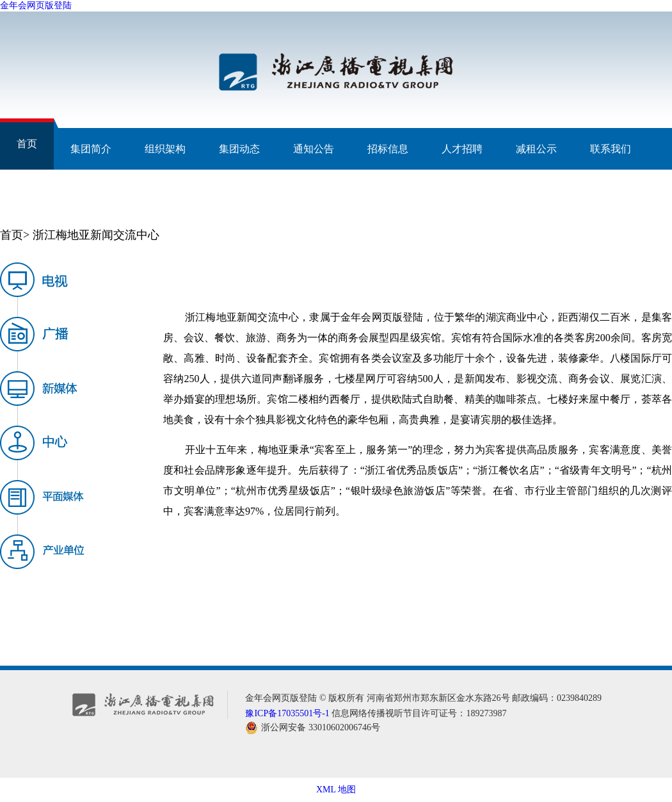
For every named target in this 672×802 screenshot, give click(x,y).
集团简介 (91, 149)
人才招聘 (462, 149)
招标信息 (388, 149)
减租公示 (536, 149)
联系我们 (611, 149)
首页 (27, 144)
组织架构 (165, 149)
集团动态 (239, 149)
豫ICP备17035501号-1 (287, 713)
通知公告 (314, 149)
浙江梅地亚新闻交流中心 (96, 235)
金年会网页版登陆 (36, 5)
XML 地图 (336, 790)
